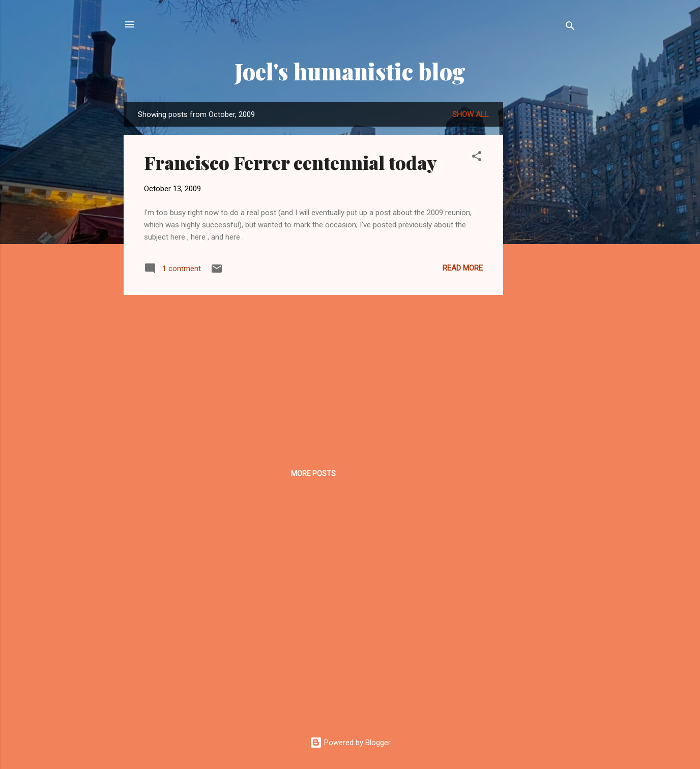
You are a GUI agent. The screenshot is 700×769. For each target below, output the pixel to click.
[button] (477, 158)
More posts (313, 474)
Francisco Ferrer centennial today (290, 162)
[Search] (570, 28)
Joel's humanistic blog (350, 71)
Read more (463, 268)
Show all (471, 114)
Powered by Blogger (350, 743)
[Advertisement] (544, 255)
